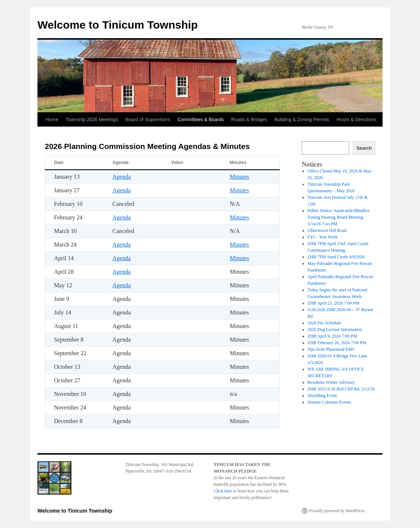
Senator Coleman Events (330, 402)
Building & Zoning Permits (302, 119)
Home (52, 119)
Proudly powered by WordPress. (337, 511)
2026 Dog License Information (335, 329)
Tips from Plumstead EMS (331, 349)
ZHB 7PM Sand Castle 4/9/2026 (336, 257)
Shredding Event (322, 396)
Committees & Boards (200, 119)
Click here (223, 491)
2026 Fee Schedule (324, 323)
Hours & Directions (356, 119)
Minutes (239, 177)
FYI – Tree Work (323, 237)
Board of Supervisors (148, 119)
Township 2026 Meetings (92, 119)
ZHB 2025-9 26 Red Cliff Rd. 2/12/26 (341, 389)
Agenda (122, 177)
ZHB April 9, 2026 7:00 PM (332, 336)
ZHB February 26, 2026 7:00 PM (337, 343)
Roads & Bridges (249, 119)
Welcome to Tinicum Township (118, 25)
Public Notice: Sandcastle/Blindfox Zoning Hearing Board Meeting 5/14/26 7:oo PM (339, 217)
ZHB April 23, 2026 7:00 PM (334, 303)
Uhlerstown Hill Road (327, 230)
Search (364, 148)
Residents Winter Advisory (331, 382)
